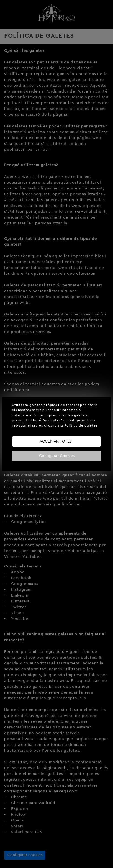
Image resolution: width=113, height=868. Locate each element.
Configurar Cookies (57, 456)
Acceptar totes (56, 442)
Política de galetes (81, 426)
